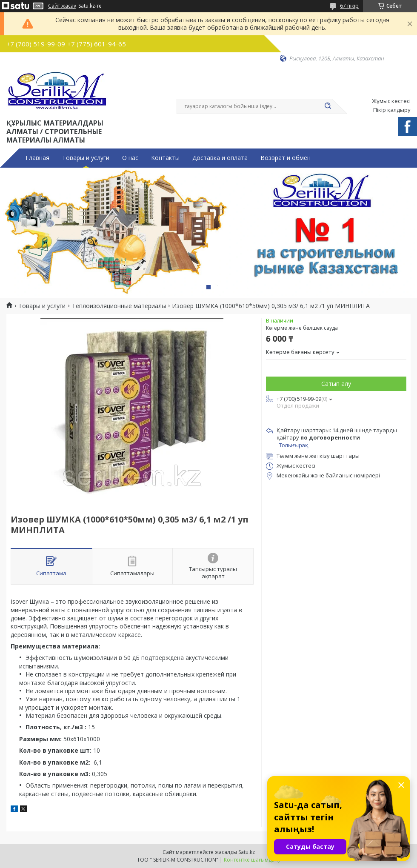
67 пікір (349, 6)
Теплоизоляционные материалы (119, 306)
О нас (130, 158)
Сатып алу (336, 384)
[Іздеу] (328, 106)
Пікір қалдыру (392, 110)
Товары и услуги (86, 158)
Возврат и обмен (286, 158)
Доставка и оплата (220, 158)
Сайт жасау (62, 6)
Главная (37, 158)
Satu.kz (247, 852)
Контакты (165, 158)
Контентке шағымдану (252, 860)
